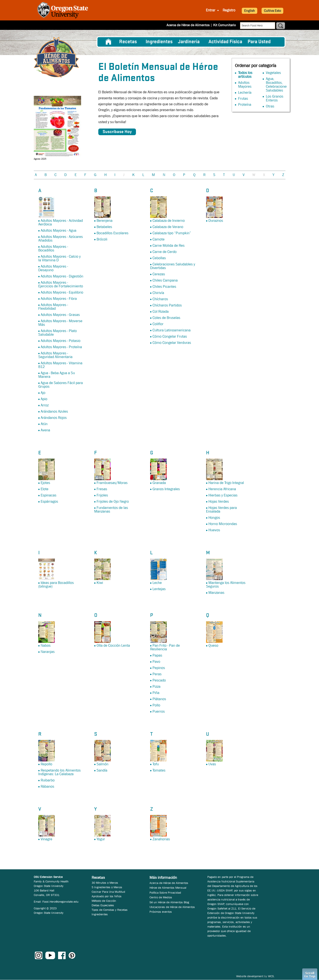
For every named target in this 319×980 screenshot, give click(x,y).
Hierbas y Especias (223, 495)
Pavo (156, 662)
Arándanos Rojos (54, 418)
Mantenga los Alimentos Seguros (226, 585)
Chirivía (158, 293)
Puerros (159, 711)
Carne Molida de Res (169, 246)
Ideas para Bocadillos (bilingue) (56, 585)
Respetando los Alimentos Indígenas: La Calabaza (59, 772)
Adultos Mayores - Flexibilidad (53, 307)
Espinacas (49, 495)
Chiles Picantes (164, 287)
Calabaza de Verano (168, 227)
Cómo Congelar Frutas (170, 336)
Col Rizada (161, 312)
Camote (159, 239)
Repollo (46, 764)
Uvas (212, 764)
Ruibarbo (48, 780)
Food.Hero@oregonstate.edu (60, 902)
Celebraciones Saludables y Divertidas (173, 266)
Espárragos (49, 501)
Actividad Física (225, 42)
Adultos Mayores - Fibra (59, 299)
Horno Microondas (223, 524)
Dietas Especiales (103, 905)
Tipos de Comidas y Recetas (110, 910)
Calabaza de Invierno (169, 221)
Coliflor (158, 324)
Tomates (159, 770)
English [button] (250, 11)
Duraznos (216, 221)
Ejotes (45, 483)
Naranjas (48, 652)
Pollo (156, 705)
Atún (44, 424)
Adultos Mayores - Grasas (60, 315)
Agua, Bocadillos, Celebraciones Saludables (277, 85)
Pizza (156, 687)
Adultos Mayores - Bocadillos (53, 248)
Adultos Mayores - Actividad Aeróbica (61, 222)
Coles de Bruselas (166, 318)
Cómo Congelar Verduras (172, 343)
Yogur (101, 839)
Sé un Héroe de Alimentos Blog (169, 902)
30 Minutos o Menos (105, 883)
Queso (213, 645)
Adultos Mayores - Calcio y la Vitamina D (59, 258)
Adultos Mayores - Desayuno (53, 268)
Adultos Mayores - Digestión (62, 276)
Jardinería (189, 42)
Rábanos (47, 786)
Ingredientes (159, 42)
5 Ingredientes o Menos (107, 887)
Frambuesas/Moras (112, 483)
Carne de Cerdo (165, 252)
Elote (45, 489)
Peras (157, 674)
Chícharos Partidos (167, 305)
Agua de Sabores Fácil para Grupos (61, 385)
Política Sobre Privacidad (165, 893)
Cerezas (159, 274)
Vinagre (46, 839)
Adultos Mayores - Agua (59, 230)
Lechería (245, 93)
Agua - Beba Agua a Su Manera (57, 375)
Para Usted (259, 42)
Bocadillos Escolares (112, 233)
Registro (229, 10)
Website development (250, 976)
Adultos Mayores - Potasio (61, 341)
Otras (270, 106)
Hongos (214, 518)
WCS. (271, 976)
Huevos (214, 530)
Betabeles (104, 227)
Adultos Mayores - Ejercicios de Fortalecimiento (61, 284)
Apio (44, 399)
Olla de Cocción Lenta (113, 645)
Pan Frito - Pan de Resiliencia (165, 647)
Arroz (45, 405)
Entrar (211, 10)
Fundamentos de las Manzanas (111, 510)
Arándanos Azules (54, 411)
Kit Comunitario (224, 25)
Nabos (46, 645)
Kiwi (100, 583)
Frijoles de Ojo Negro (113, 501)
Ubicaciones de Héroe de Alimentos (172, 907)
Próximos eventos (161, 912)
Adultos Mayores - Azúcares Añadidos (61, 239)
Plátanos (159, 699)
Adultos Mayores (245, 85)
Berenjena (105, 221)
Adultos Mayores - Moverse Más (60, 323)
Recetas (128, 42)
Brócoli (102, 239)
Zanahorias (161, 839)
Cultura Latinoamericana (172, 330)
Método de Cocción (104, 901)
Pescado (159, 680)
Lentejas (159, 589)
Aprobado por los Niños (107, 896)
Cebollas (159, 258)
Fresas (102, 489)
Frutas (243, 99)
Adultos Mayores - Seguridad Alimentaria (55, 355)
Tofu (156, 764)
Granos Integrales (166, 489)
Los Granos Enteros (275, 98)
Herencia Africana (222, 489)
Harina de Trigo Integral (226, 483)
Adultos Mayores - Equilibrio (62, 292)
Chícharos (160, 299)
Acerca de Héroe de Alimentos (188, 25)
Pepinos (159, 668)
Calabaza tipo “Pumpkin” (172, 233)
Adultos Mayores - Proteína (61, 347)
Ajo (43, 393)
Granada (159, 483)
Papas (157, 655)
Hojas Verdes (219, 501)
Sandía (102, 770)
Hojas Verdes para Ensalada (221, 510)
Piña (156, 693)
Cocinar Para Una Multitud (108, 892)
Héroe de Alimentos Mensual (168, 888)
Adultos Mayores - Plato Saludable (58, 333)
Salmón (102, 764)
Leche (157, 583)
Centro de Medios (161, 897)
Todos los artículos (245, 75)
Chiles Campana (165, 280)
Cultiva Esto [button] (272, 11)
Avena (45, 430)
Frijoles (102, 495)
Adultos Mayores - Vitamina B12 (60, 365)
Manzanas (216, 593)
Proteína (245, 105)
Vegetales (273, 73)
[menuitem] (108, 42)
